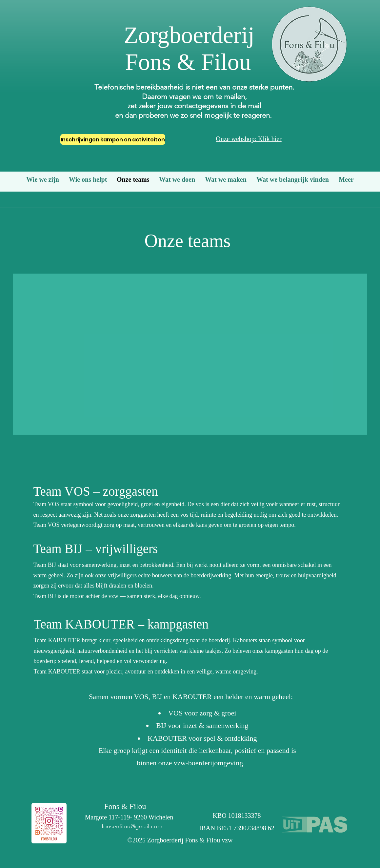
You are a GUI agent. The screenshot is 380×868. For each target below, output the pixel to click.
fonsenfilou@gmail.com (132, 826)
